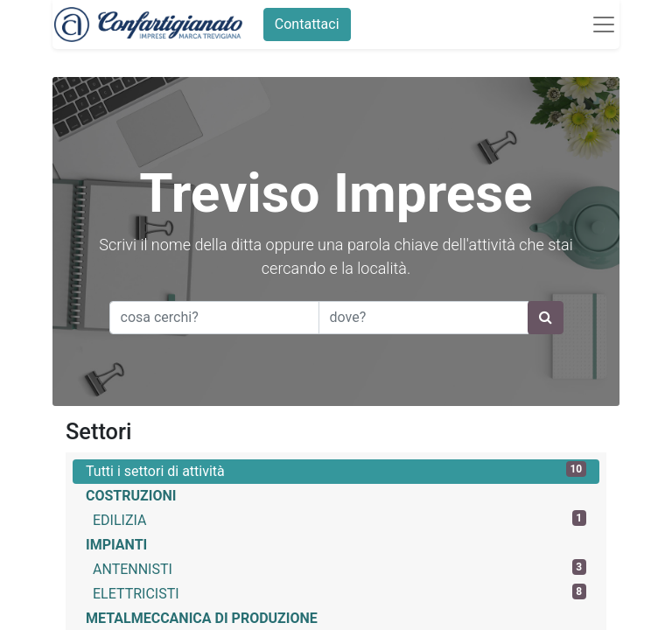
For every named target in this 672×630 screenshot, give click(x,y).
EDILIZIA (339, 519)
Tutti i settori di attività (336, 470)
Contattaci (304, 24)
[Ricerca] (546, 318)
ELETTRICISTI (339, 593)
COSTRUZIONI (131, 496)
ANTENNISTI (339, 568)
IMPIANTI (116, 545)
